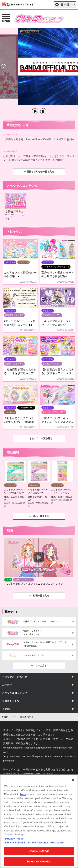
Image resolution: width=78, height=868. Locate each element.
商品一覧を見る (41, 516)
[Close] (73, 780)
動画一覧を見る (41, 596)
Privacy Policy (14, 839)
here (23, 794)
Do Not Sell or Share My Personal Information (34, 843)
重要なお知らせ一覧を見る (40, 172)
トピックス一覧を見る (41, 438)
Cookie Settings (39, 851)
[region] (39, 821)
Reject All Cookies (39, 861)
